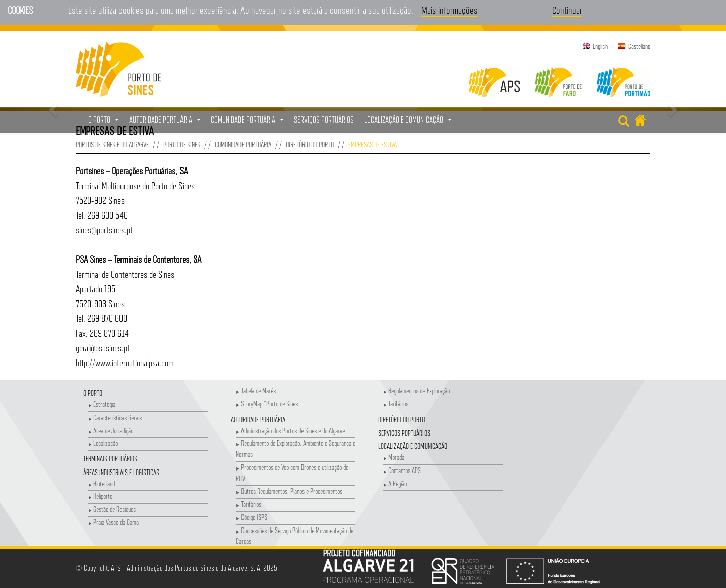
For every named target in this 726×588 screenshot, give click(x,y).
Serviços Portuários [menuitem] (324, 120)
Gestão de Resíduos (112, 509)
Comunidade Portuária (243, 144)
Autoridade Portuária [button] (166, 123)
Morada (394, 457)
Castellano (639, 46)
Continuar (567, 10)
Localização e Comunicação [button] (409, 123)
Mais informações (450, 10)
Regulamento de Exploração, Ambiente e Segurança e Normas (296, 449)
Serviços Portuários (404, 433)
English (600, 46)
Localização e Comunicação (413, 446)
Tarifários (249, 504)
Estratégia (102, 404)
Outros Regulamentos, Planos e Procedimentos (289, 491)
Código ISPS (252, 517)
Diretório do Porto (310, 144)
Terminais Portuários (110, 459)
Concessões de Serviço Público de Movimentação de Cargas (295, 536)
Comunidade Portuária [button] (249, 123)
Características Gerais (115, 417)
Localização (103, 443)
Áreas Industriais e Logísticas (121, 472)
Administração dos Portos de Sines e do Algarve (290, 430)
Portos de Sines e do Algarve (112, 144)
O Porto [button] (105, 123)
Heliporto (100, 496)
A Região (395, 483)
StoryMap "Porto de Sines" (268, 404)
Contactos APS (402, 470)
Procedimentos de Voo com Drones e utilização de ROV (292, 473)
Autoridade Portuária (258, 419)
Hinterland (102, 483)
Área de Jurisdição (111, 430)
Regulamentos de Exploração (416, 391)
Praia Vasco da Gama (113, 522)
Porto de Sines (182, 144)
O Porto (93, 393)
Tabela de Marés (256, 391)
